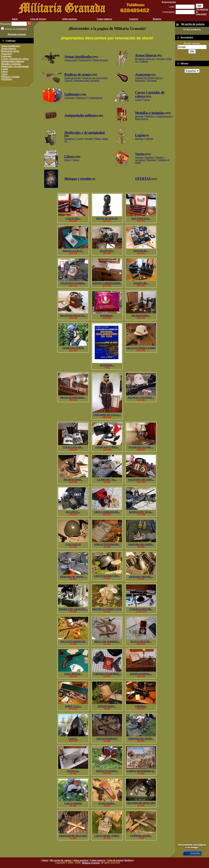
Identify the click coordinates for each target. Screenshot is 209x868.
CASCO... (73, 738)
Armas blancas (9, 48)
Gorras (147, 99)
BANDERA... (107, 315)
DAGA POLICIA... (141, 218)
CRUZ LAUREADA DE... (107, 512)
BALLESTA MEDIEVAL (73, 641)
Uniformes (6, 56)
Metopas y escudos (10, 76)
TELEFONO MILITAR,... (141, 479)
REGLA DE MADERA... (107, 641)
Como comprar (104, 19)
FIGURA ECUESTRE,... (141, 447)
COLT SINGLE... (73, 674)
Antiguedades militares (13, 61)
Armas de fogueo (73, 78)
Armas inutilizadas (11, 46)
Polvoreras (140, 80)
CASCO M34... (73, 218)
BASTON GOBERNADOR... (107, 283)
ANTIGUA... (73, 771)
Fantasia (144, 61)
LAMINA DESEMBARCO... (141, 771)
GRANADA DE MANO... (141, 544)
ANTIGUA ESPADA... (107, 771)
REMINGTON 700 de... (141, 512)
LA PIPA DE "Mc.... (107, 479)
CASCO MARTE (73, 803)
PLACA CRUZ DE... (141, 641)
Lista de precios (38, 19)
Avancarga (7, 53)
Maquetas (152, 160)
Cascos (138, 99)
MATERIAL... (107, 365)
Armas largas (85, 60)
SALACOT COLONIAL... (141, 397)
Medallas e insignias (11, 64)
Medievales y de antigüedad (15, 66)
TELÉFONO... (107, 251)
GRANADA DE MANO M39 (141, 803)
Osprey (68, 160)
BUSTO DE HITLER (107, 218)
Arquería (139, 157)
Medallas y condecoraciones (159, 116)
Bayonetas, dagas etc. (145, 59)
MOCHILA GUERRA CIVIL (107, 609)
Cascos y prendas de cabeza (15, 59)
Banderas (150, 157)
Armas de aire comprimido (95, 78)
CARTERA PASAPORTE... (107, 674)
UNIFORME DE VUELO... (107, 415)
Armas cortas (71, 60)
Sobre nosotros (70, 19)
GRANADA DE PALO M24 (73, 836)
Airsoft (69, 80)
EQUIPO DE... (141, 283)
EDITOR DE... (141, 251)
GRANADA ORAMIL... (141, 577)
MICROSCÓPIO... (141, 315)
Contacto (134, 19)
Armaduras (70, 138)
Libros (4, 71)
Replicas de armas (10, 51)
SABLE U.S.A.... (73, 706)
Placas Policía (142, 119)
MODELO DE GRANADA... (73, 609)
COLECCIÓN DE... (73, 447)
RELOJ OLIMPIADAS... (73, 397)
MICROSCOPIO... (73, 479)
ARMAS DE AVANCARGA (148, 78)
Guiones (149, 138)
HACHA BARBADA (107, 738)
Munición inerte (101, 60)
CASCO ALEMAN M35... (107, 576)
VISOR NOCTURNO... (107, 447)
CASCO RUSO (73, 544)
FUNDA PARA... (107, 803)
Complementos (96, 98)
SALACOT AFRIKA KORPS (141, 348)
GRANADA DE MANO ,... (73, 577)
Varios (4, 74)
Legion (4, 69)
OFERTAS (7, 79)
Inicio (15, 19)
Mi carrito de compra (61, 860)
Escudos (89, 138)
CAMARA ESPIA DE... (141, 609)
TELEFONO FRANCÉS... (73, 315)
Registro (157, 19)
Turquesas (152, 80)
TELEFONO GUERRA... (73, 283)
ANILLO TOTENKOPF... (107, 544)
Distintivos (81, 98)
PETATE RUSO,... (107, 706)
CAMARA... (141, 706)
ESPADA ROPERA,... (141, 674)
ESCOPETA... (73, 512)
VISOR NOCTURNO (73, 348)
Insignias (139, 116)
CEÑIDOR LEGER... (141, 836)
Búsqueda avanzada (17, 34)
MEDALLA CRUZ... (73, 251)
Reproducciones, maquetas (87, 80)
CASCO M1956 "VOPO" (107, 836)
